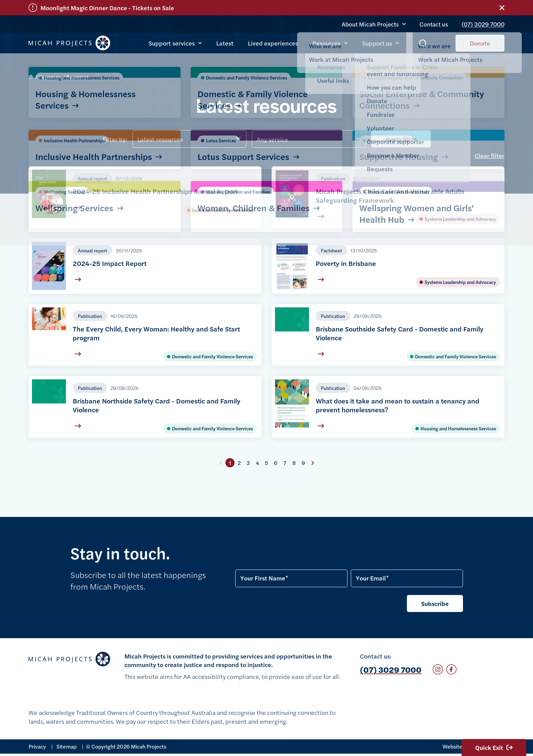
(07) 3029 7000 (485, 22)
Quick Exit (494, 747)
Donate (480, 43)
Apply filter (401, 139)
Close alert (502, 8)
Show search (423, 44)
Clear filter (489, 155)
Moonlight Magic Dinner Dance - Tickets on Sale (107, 8)
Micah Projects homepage (69, 44)
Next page (312, 463)
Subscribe (435, 603)
